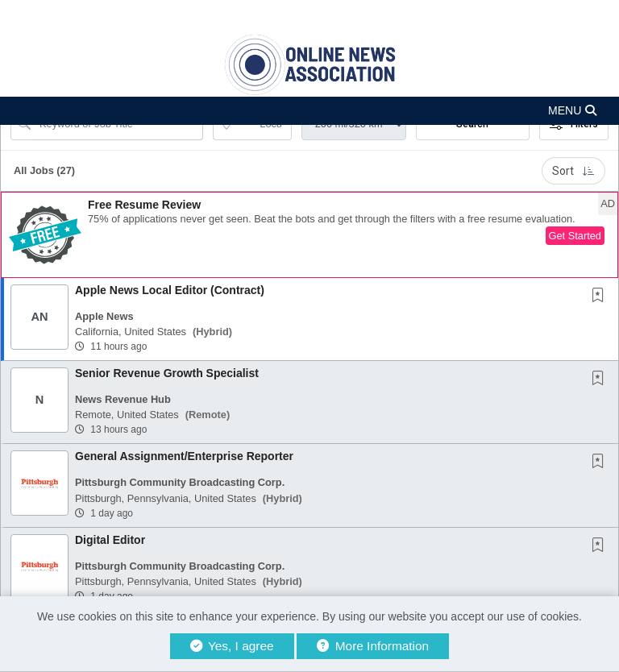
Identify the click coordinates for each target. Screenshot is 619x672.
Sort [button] (573, 171)
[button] (309, 111)
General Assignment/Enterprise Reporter (184, 456)
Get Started (575, 236)
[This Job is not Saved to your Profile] (601, 297)
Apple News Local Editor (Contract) (170, 290)
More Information (373, 646)
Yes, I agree (232, 646)
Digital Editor (110, 540)
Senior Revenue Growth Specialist (167, 373)
